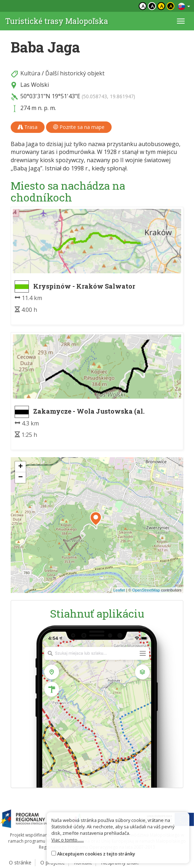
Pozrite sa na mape (79, 127)
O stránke (20, 862)
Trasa (28, 127)
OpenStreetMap (146, 590)
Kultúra (30, 73)
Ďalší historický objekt (75, 73)
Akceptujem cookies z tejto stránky (96, 854)
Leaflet (119, 590)
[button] (96, 519)
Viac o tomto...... (68, 840)
